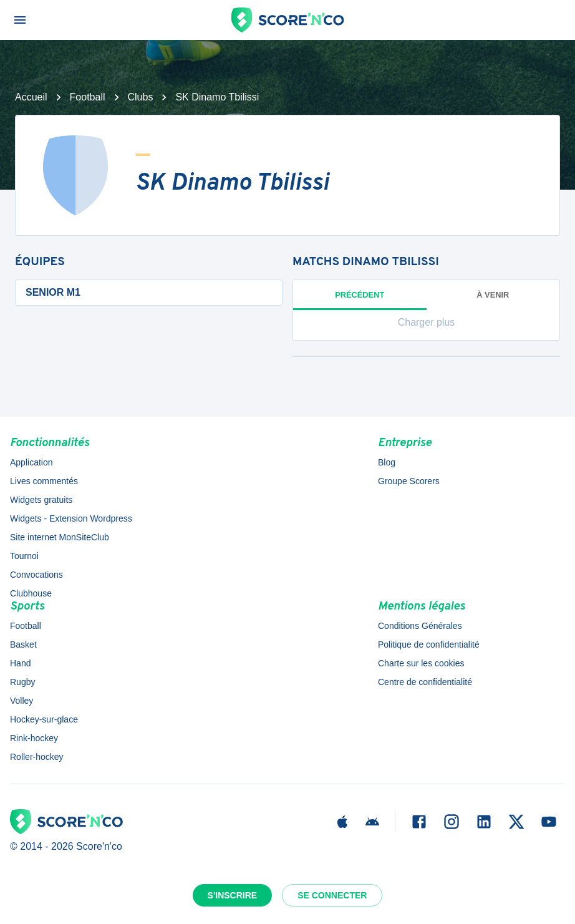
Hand (20, 663)
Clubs (141, 97)
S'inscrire (233, 895)
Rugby (22, 682)
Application (31, 462)
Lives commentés (44, 481)
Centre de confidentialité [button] (425, 682)
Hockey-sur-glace (44, 719)
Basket (23, 644)
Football (88, 97)
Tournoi (24, 556)
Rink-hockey (34, 738)
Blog (387, 462)
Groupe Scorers (409, 481)
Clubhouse (31, 593)
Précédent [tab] (360, 300)
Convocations (36, 575)
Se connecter (332, 895)
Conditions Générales (420, 626)
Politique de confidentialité (429, 644)
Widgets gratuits (41, 500)
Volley (22, 701)
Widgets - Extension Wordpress (71, 518)
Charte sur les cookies (421, 663)
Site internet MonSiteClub (60, 537)
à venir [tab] (493, 295)
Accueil (31, 97)
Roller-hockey (37, 757)
